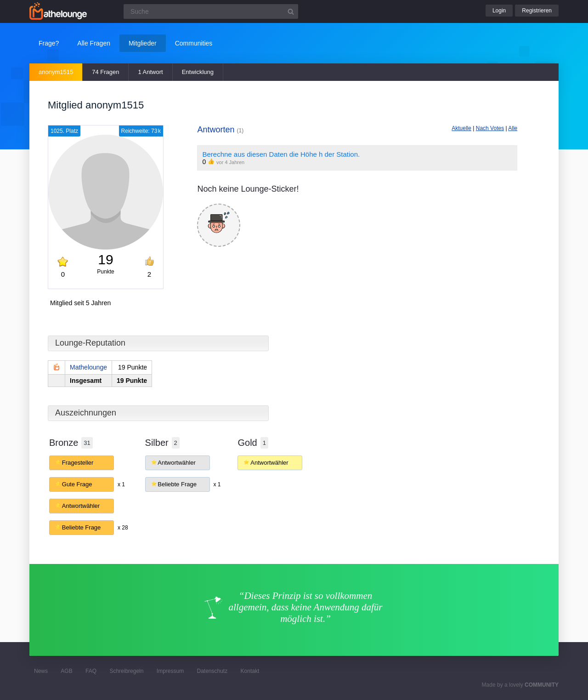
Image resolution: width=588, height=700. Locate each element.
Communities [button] (194, 43)
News (41, 671)
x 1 (121, 484)
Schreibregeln (126, 671)
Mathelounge (88, 367)
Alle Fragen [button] (94, 43)
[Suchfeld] (211, 11)
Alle (513, 128)
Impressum (170, 671)
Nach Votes (490, 128)
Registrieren (537, 11)
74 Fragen (105, 72)
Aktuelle (461, 128)
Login (499, 11)
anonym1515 (56, 72)
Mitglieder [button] (143, 43)
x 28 (123, 528)
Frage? (49, 43)
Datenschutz (212, 671)
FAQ (91, 671)
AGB (66, 671)
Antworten (220, 130)
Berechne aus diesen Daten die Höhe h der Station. (281, 154)
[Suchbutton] (291, 11)
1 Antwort (150, 72)
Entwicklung (198, 72)
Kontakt (250, 671)
